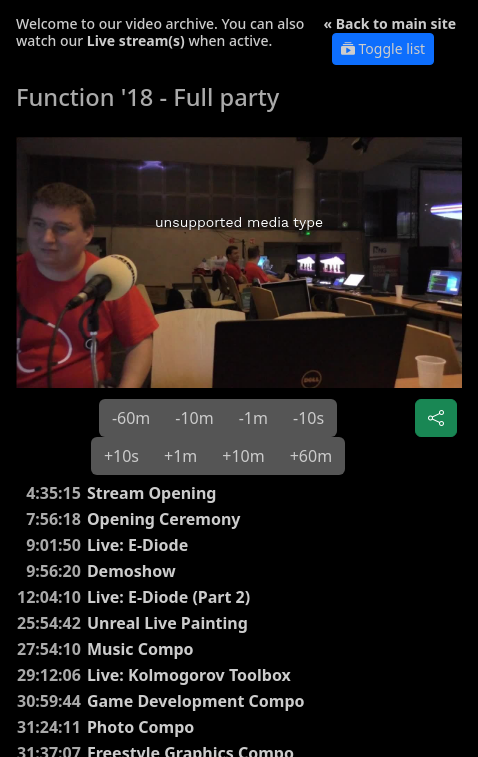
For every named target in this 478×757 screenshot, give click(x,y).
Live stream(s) (136, 40)
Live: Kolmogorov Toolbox (189, 675)
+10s (121, 456)
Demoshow (131, 571)
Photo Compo (140, 727)
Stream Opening (152, 493)
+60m (311, 456)
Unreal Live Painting (167, 623)
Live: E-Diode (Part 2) (168, 597)
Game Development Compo (196, 701)
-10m (194, 418)
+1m (180, 456)
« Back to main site (390, 23)
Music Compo (140, 649)
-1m (253, 418)
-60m (131, 418)
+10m (243, 456)
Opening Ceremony (164, 519)
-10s (308, 418)
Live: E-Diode (137, 545)
